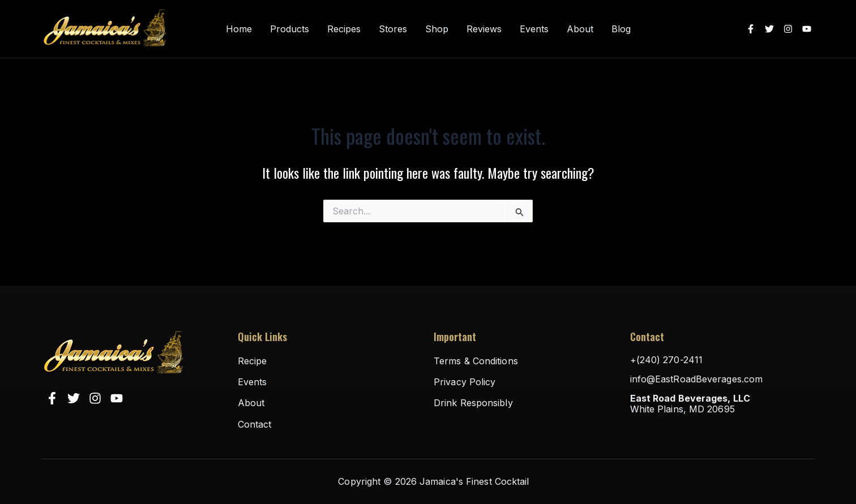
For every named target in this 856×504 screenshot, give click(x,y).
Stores (393, 29)
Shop (437, 29)
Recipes (344, 29)
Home (239, 29)
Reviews (484, 29)
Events (534, 29)
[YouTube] (807, 29)
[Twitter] (769, 29)
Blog (621, 29)
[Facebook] (751, 29)
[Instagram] (788, 29)
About (580, 29)
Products (290, 29)
